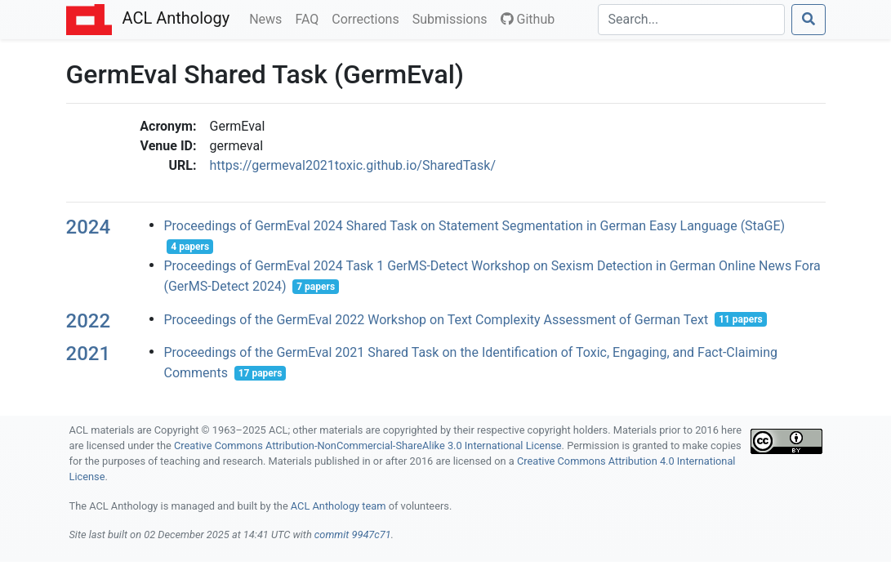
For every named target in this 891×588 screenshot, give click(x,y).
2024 (89, 227)
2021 (89, 354)
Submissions (453, 18)
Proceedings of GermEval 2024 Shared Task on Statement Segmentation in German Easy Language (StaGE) (474, 226)
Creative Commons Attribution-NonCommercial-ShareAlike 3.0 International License (368, 445)
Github (528, 19)
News (269, 18)
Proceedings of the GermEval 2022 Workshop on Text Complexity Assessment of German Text (436, 319)
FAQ (310, 18)
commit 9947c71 (353, 535)
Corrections (368, 18)
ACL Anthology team (339, 506)
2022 (89, 321)
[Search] (691, 20)
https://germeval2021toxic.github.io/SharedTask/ (353, 165)
